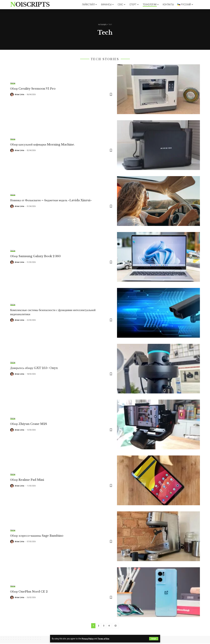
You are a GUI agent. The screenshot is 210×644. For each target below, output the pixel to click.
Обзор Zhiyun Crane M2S (29, 424)
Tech (13, 83)
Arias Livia (19, 94)
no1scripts (30, 5)
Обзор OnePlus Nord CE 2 (30, 591)
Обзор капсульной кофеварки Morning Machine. (44, 144)
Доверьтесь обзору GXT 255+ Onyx (35, 368)
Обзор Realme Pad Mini (28, 480)
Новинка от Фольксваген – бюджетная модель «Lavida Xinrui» (54, 200)
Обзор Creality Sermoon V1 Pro (34, 89)
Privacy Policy (88, 639)
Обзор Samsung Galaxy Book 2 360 (37, 256)
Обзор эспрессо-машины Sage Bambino (38, 536)
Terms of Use (104, 639)
